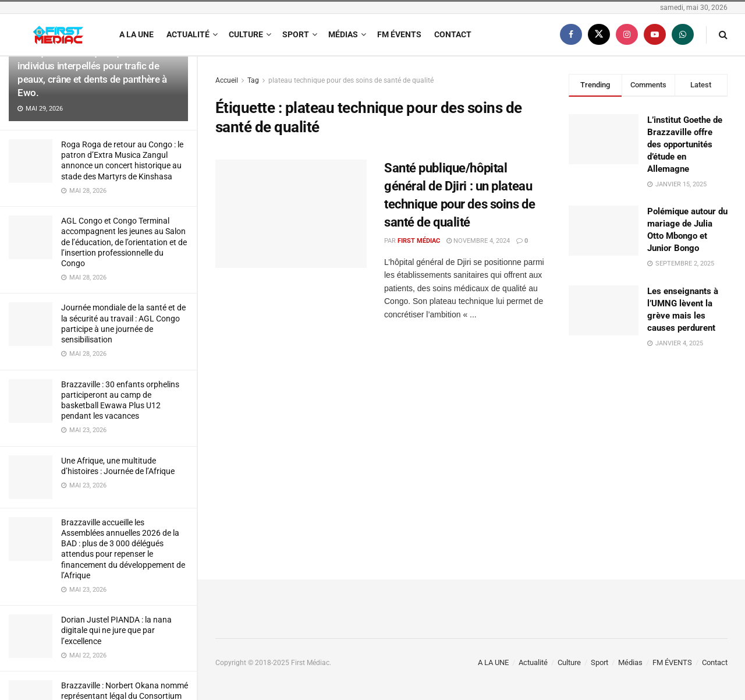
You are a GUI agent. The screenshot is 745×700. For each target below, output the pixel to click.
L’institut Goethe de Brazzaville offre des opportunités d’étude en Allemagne (685, 144)
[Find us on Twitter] (599, 35)
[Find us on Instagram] (627, 35)
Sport (296, 34)
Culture (246, 34)
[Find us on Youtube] (655, 35)
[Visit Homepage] (58, 35)
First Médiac (419, 241)
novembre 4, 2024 (478, 241)
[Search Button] (723, 35)
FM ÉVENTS (399, 34)
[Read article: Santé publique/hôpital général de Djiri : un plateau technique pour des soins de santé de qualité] (291, 214)
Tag (253, 80)
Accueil (227, 80)
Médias (343, 34)
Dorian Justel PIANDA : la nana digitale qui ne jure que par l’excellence (116, 630)
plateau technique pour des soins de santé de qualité (351, 80)
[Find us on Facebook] (571, 35)
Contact (453, 34)
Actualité (188, 34)
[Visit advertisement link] (648, 453)
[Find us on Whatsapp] (683, 35)
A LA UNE (136, 34)
